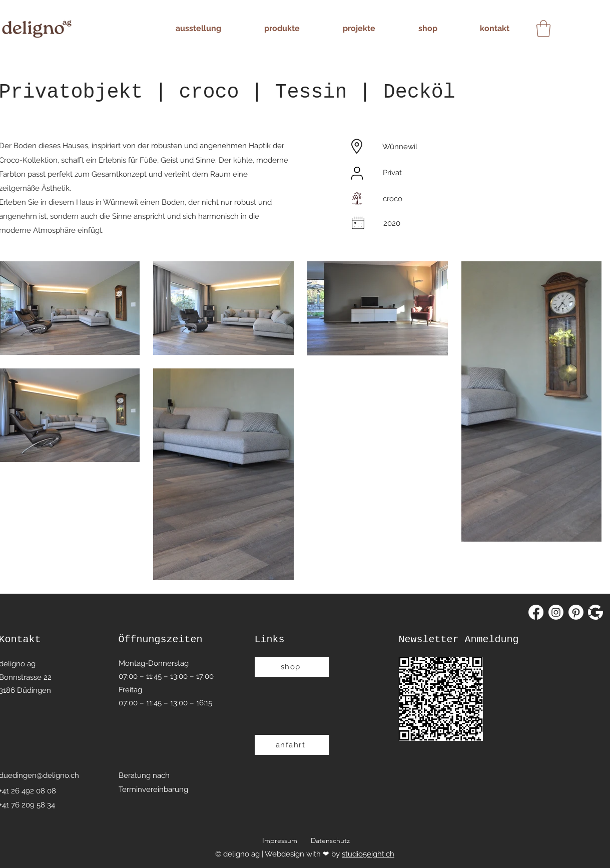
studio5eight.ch (368, 854)
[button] (543, 28)
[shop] (292, 667)
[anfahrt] (292, 745)
